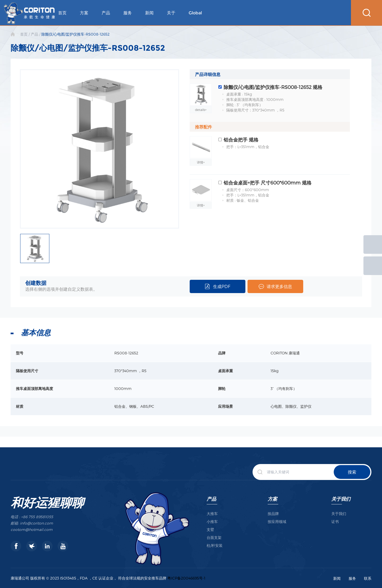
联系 (368, 578)
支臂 (210, 529)
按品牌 (273, 514)
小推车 (212, 522)
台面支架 (214, 537)
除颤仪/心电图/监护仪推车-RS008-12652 (75, 34)
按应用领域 (277, 522)
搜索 (352, 472)
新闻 (149, 13)
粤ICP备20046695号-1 (186, 578)
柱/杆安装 (215, 545)
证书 (335, 522)
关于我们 (341, 499)
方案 (84, 13)
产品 (106, 13)
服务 (128, 13)
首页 (62, 13)
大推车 (212, 514)
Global (195, 13)
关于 (171, 13)
